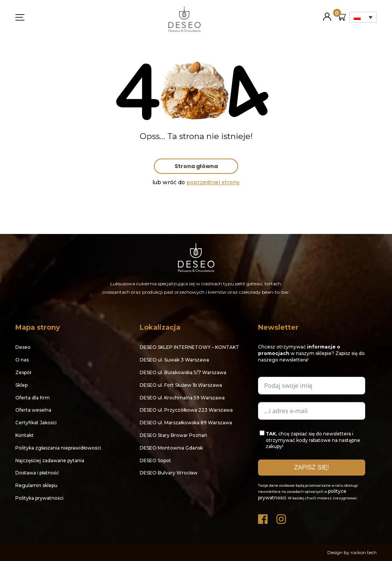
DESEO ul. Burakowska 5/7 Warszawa (183, 372)
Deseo (23, 347)
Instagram (282, 517)
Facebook (263, 517)
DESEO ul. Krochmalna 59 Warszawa (182, 398)
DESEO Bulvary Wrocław (169, 473)
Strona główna (196, 166)
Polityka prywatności (39, 498)
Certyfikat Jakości (36, 423)
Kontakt (24, 435)
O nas (22, 360)
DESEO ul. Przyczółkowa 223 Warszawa (186, 410)
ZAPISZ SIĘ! (312, 467)
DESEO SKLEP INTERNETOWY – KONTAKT (189, 347)
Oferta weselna (33, 410)
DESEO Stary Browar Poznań (173, 435)
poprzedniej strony (213, 182)
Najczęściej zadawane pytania (50, 460)
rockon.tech (364, 552)
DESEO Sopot (155, 460)
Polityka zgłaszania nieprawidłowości (58, 448)
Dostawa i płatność (37, 473)
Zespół (23, 372)
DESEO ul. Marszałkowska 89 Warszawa (186, 423)
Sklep (21, 385)
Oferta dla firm (33, 398)
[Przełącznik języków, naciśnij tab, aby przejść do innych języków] (363, 17)
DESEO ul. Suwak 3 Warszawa (174, 360)
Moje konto (327, 14)
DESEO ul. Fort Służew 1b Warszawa (181, 385)
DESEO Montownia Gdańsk (171, 448)
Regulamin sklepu (36, 485)
